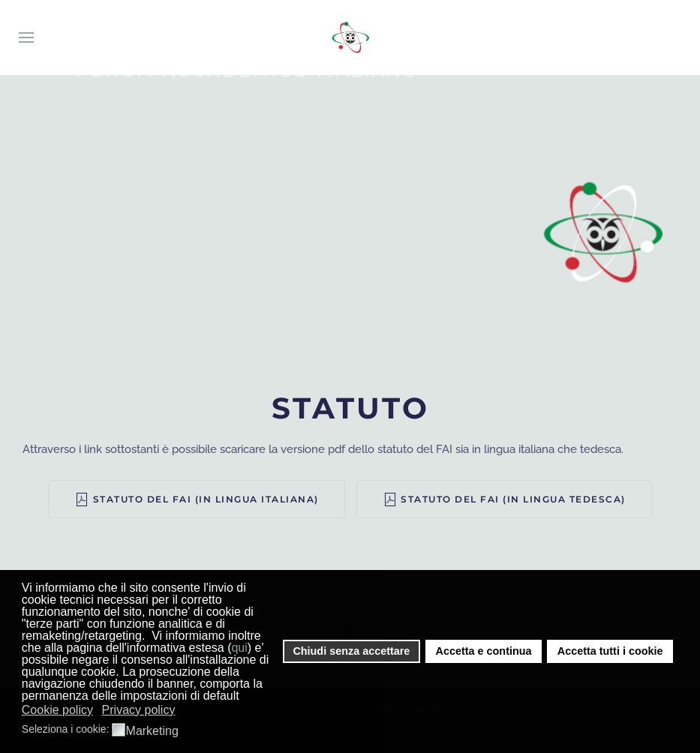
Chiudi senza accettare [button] (351, 651)
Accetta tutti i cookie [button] (610, 651)
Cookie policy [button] (57, 710)
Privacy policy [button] (139, 710)
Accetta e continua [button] (484, 651)
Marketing (152, 731)
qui (239, 648)
